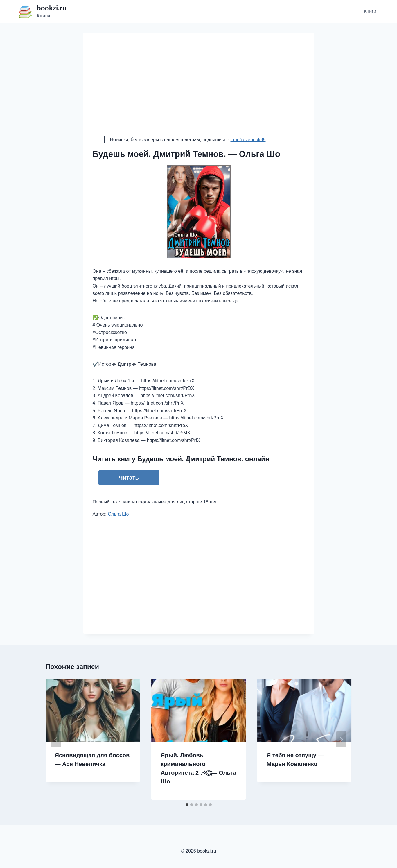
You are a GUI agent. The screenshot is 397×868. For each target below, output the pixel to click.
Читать (129, 478)
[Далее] (341, 739)
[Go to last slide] (56, 739)
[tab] (187, 805)
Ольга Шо (118, 514)
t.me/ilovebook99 (248, 140)
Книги (370, 11)
